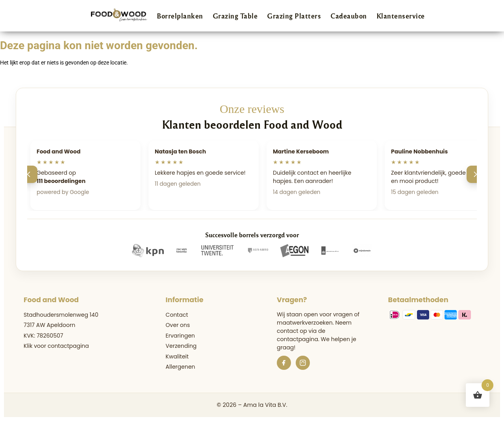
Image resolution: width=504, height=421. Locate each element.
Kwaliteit (177, 356)
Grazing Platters (294, 16)
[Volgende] (475, 174)
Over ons (178, 325)
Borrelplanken (180, 16)
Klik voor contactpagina (56, 346)
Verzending (181, 346)
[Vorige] (29, 174)
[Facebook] (284, 363)
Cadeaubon (349, 16)
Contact (177, 315)
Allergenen (181, 367)
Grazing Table (235, 16)
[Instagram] (303, 363)
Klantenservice (401, 16)
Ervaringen (180, 336)
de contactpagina (301, 335)
